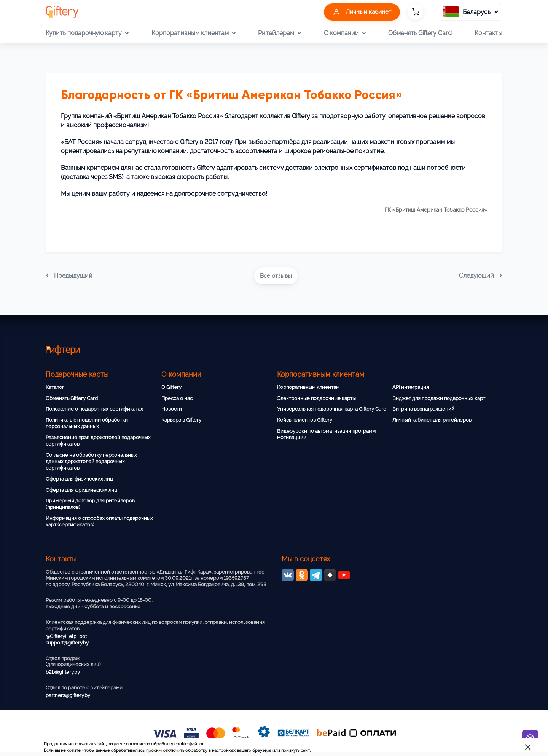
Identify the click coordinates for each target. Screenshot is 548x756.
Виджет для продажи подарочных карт (439, 398)
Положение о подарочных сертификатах (94, 409)
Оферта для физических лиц (79, 479)
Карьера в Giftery (181, 420)
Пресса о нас (177, 398)
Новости (172, 409)
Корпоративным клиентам (308, 387)
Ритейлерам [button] (280, 33)
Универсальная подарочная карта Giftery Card (332, 409)
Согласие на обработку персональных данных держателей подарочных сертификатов (91, 461)
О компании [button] (345, 33)
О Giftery (171, 387)
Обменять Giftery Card (420, 33)
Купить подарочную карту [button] (87, 33)
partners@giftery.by (68, 695)
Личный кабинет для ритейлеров (432, 420)
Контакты (488, 33)
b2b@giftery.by (63, 672)
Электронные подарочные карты (316, 398)
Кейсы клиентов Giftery (305, 420)
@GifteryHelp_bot (66, 636)
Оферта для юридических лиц (81, 490)
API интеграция (411, 387)
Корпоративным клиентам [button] (194, 33)
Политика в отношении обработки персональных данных (87, 423)
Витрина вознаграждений (423, 409)
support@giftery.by (67, 643)
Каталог (55, 387)
